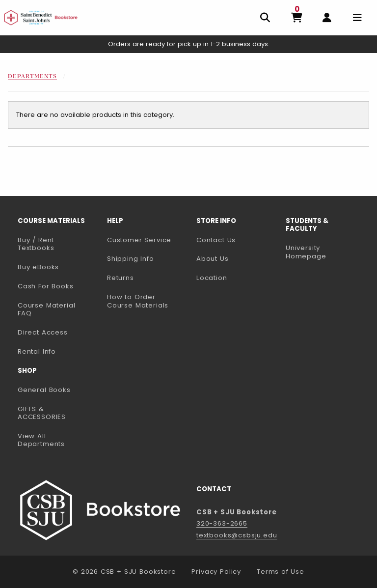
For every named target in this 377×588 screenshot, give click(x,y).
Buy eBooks (58, 267)
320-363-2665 (222, 523)
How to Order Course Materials (138, 301)
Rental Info (37, 351)
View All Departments (41, 440)
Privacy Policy (216, 572)
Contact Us (216, 240)
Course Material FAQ (46, 309)
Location (212, 278)
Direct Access (43, 332)
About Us (213, 259)
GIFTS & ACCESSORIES (42, 413)
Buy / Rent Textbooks (36, 244)
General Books (44, 390)
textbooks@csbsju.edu (237, 535)
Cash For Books (46, 286)
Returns (121, 278)
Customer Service (139, 240)
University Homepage (326, 252)
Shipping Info (131, 259)
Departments (32, 77)
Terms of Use (281, 572)
